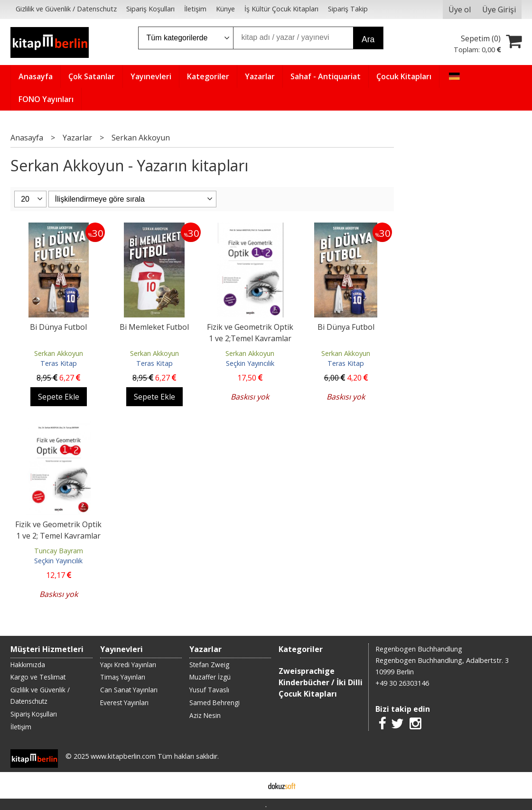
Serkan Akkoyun (59, 353)
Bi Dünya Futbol (58, 327)
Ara (368, 39)
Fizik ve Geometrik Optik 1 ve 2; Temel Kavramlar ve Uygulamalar (58, 536)
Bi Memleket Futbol (154, 327)
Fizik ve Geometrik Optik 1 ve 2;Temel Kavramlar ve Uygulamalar (250, 338)
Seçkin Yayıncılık (250, 363)
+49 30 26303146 (402, 683)
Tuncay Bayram (59, 551)
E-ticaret (251, 785)
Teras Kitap (59, 363)
